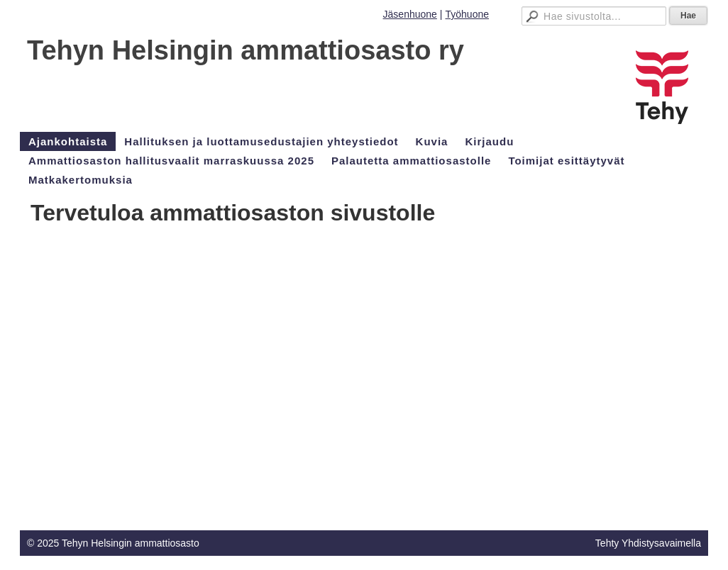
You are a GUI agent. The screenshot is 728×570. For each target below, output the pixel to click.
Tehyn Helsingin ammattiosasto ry (246, 50)
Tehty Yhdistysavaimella (648, 543)
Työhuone (468, 14)
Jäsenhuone (410, 14)
